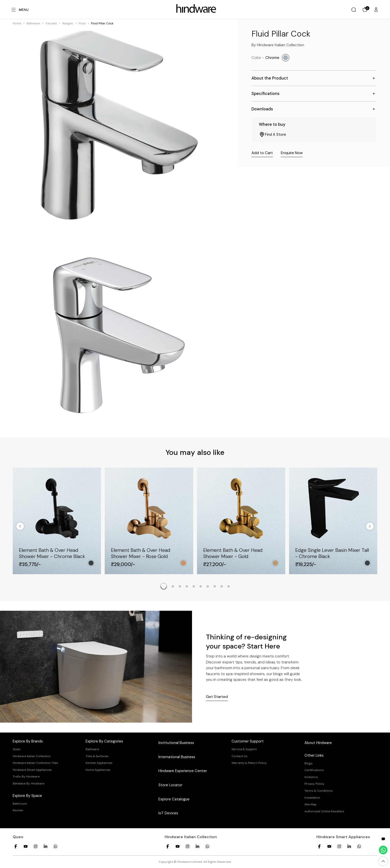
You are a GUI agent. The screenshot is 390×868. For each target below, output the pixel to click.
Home (17, 23)
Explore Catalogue (174, 799)
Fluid (82, 23)
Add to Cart (262, 153)
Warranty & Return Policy (249, 763)
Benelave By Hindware (28, 783)
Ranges (68, 23)
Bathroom (20, 804)
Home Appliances (98, 770)
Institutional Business (176, 743)
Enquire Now (292, 153)
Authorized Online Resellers (324, 811)
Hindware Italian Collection (32, 756)
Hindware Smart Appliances (32, 770)
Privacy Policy (314, 784)
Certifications (314, 770)
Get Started (217, 697)
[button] (33, 23)
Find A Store (272, 134)
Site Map (310, 804)
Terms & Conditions (319, 791)
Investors (311, 777)
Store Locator (170, 785)
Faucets (51, 23)
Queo (17, 749)
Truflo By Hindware (26, 777)
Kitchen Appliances (99, 763)
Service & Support (244, 749)
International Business (177, 757)
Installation (312, 798)
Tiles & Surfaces (97, 756)
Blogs (309, 763)
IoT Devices (168, 813)
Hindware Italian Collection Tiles (35, 763)
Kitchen (18, 810)
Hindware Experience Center (183, 771)
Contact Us (240, 756)
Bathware (33, 23)
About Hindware (318, 743)
